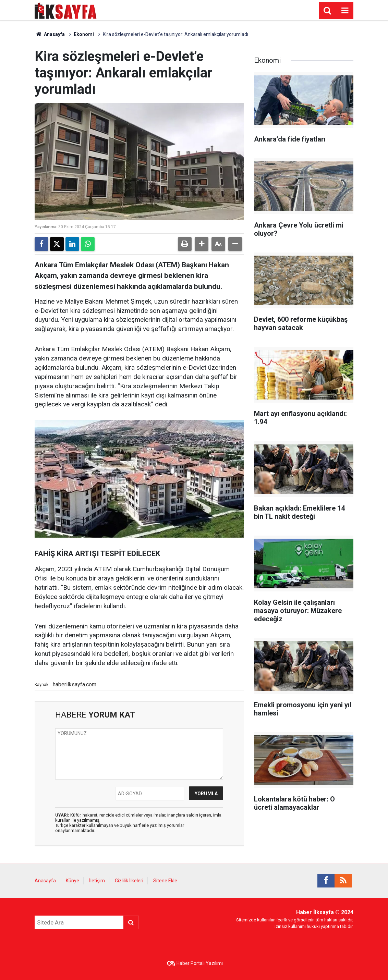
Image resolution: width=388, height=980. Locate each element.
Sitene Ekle (165, 881)
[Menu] (345, 11)
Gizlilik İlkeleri (129, 881)
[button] (202, 244)
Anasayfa (50, 34)
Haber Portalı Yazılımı (200, 963)
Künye (72, 881)
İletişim (97, 881)
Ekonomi (84, 34)
